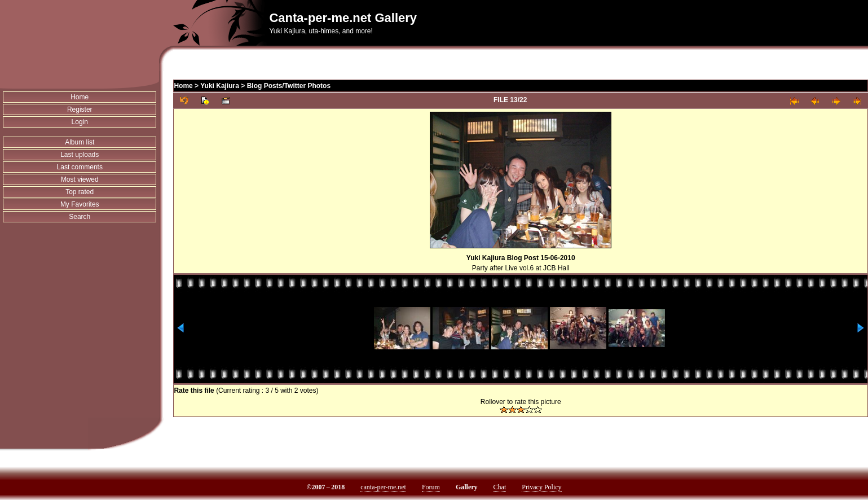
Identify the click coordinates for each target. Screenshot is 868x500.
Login (80, 122)
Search (80, 217)
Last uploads (80, 155)
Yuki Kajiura (220, 86)
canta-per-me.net (383, 487)
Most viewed (80, 179)
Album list (80, 142)
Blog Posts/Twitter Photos (289, 86)
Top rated (80, 192)
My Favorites (80, 204)
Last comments (80, 167)
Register (80, 109)
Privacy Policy (541, 487)
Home (80, 97)
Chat (500, 487)
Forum (431, 487)
